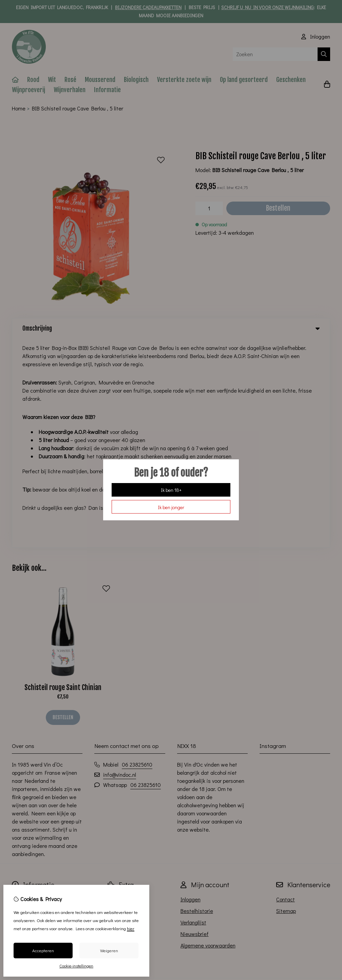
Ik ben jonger (171, 507)
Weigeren (109, 950)
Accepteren (43, 950)
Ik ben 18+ (171, 490)
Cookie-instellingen (76, 966)
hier (131, 928)
